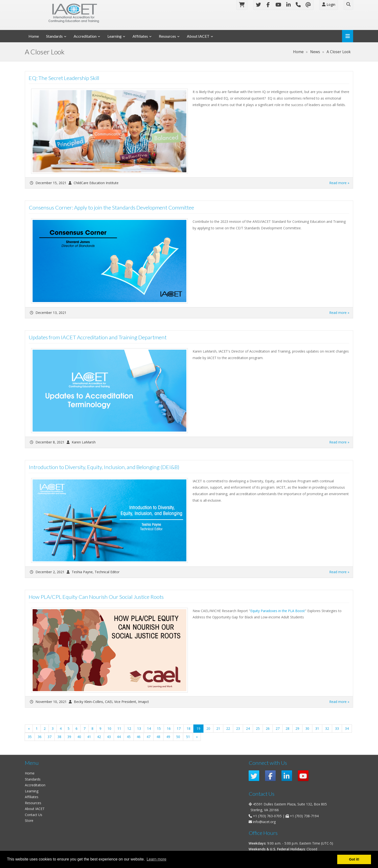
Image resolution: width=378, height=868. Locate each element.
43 (109, 737)
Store (29, 821)
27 (278, 728)
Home (34, 36)
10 (109, 728)
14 (149, 728)
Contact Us (34, 815)
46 (139, 737)
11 (119, 728)
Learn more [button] (156, 859)
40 (79, 737)
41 (89, 737)
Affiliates (140, 36)
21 (218, 728)
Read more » (339, 183)
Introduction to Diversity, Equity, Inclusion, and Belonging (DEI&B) (104, 467)
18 (189, 728)
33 (337, 728)
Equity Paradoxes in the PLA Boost (278, 611)
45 (129, 737)
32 (327, 728)
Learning (115, 36)
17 (179, 728)
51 (188, 737)
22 (228, 728)
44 (119, 737)
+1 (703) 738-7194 (304, 816)
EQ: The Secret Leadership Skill (64, 78)
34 (347, 728)
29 (297, 728)
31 (317, 728)
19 (200, 728)
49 (168, 737)
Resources (167, 36)
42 (99, 737)
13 (139, 728)
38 (59, 737)
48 (158, 737)
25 (258, 728)
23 (238, 728)
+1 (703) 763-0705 (267, 816)
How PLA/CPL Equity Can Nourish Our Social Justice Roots (96, 597)
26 (268, 728)
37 (49, 737)
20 (208, 728)
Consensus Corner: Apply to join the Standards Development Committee (111, 207)
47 (148, 737)
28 (287, 728)
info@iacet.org (264, 822)
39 (69, 737)
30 (307, 728)
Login (329, 4)
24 (248, 728)
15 (159, 728)
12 (129, 728)
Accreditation (85, 36)
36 (40, 737)
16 (169, 728)
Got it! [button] (354, 859)
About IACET (198, 36)
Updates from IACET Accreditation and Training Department (98, 337)
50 (178, 737)
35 (30, 737)
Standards (54, 36)
